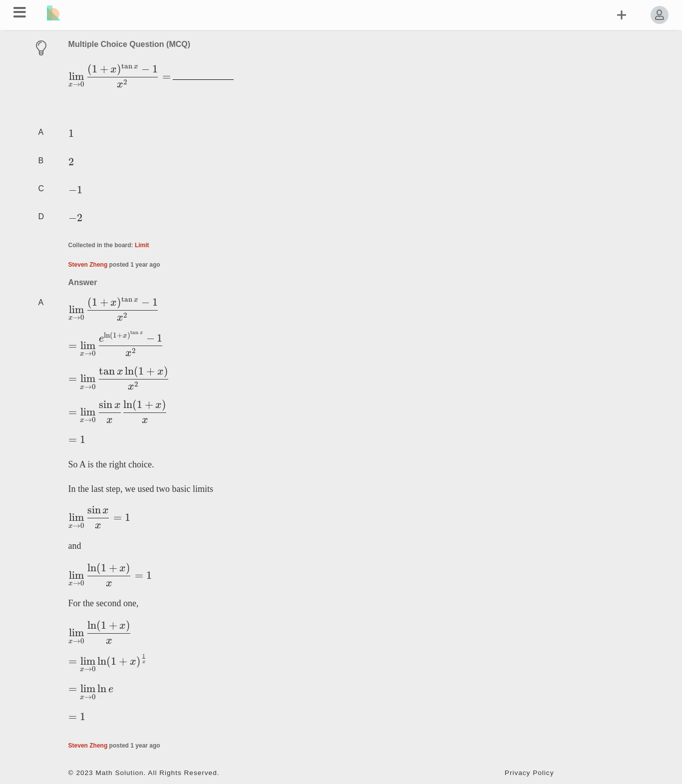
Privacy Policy (529, 773)
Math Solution (119, 773)
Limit (142, 245)
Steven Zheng (88, 265)
